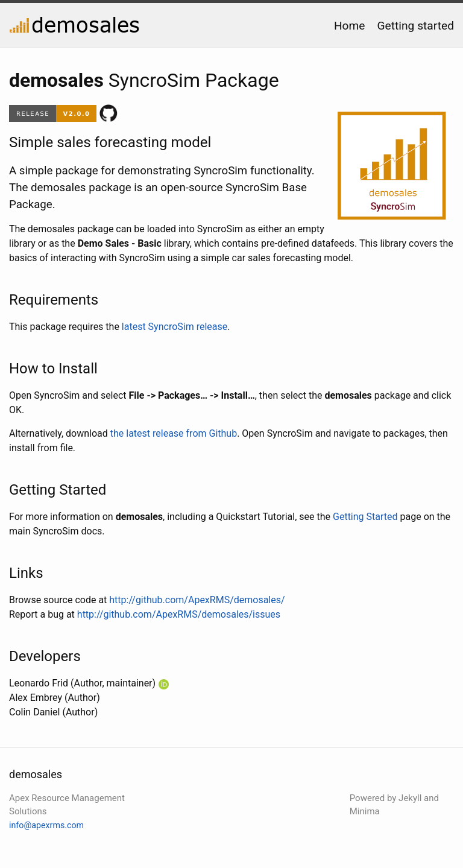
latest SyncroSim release (175, 327)
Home (350, 26)
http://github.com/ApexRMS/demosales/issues (179, 614)
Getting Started (365, 517)
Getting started (416, 26)
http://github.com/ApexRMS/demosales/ (197, 600)
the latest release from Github (174, 433)
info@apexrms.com (46, 825)
